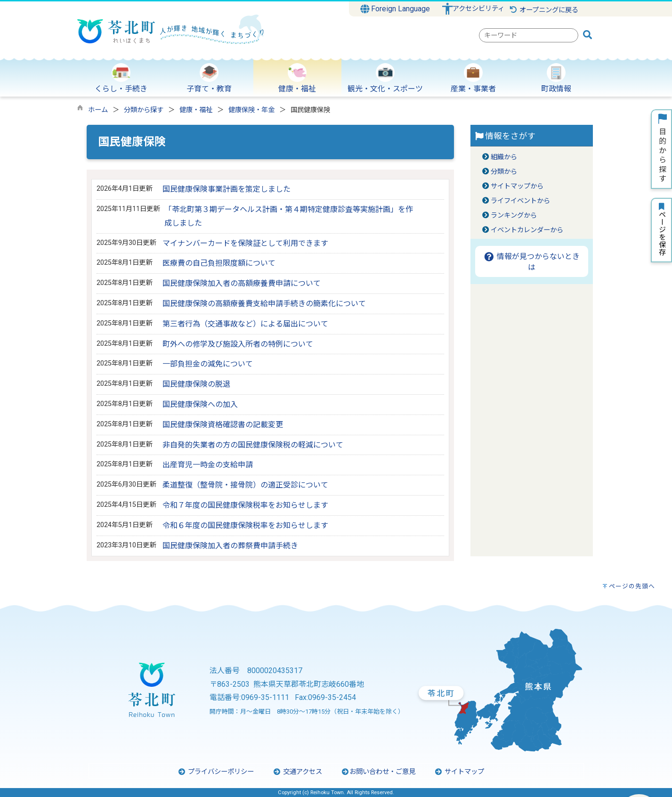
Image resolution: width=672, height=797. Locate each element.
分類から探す (144, 110)
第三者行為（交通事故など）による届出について (245, 324)
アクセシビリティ (478, 9)
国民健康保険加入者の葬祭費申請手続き (230, 546)
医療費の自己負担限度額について (219, 263)
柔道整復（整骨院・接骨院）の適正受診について (245, 485)
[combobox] (529, 35)
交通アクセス (297, 772)
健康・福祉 (196, 110)
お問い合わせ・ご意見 (378, 772)
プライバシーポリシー (216, 772)
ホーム (98, 110)
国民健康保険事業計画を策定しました (227, 189)
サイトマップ (459, 772)
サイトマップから (517, 186)
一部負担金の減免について (208, 364)
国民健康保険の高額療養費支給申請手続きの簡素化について (264, 304)
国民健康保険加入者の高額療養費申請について (242, 283)
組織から (504, 157)
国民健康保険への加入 (200, 404)
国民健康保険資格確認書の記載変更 (223, 425)
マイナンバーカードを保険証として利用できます (245, 243)
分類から (504, 172)
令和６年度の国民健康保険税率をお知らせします (245, 525)
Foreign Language (395, 9)
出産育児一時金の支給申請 (208, 465)
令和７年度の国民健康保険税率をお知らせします (245, 505)
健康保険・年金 (251, 110)
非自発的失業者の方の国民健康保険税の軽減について (253, 445)
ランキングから (514, 216)
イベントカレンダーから (527, 230)
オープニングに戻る (544, 10)
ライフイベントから (520, 201)
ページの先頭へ (632, 586)
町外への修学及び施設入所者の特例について (238, 344)
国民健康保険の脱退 (196, 384)
